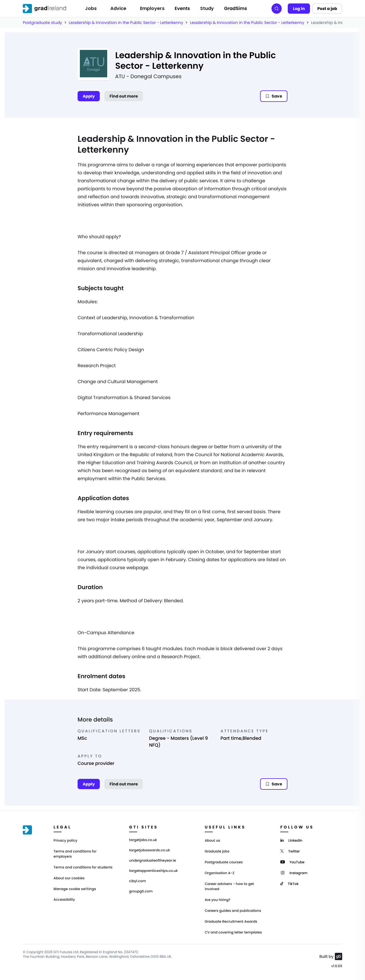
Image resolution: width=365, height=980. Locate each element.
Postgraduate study (42, 23)
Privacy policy (66, 841)
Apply (89, 96)
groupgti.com (141, 892)
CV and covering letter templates (233, 932)
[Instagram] (294, 873)
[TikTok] (289, 883)
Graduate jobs (217, 851)
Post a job (327, 9)
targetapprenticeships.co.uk (154, 871)
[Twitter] (290, 851)
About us (212, 841)
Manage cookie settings (75, 889)
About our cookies (69, 878)
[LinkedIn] (291, 840)
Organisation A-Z (220, 873)
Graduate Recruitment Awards (231, 922)
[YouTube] (292, 862)
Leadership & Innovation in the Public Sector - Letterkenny (126, 23)
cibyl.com (138, 881)
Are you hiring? (218, 900)
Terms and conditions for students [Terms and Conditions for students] (83, 867)
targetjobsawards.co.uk (150, 850)
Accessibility (64, 900)
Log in (299, 9)
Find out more (124, 96)
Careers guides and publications (233, 911)
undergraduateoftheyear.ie (153, 861)
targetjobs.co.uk (143, 840)
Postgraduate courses (224, 862)
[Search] (277, 9)
